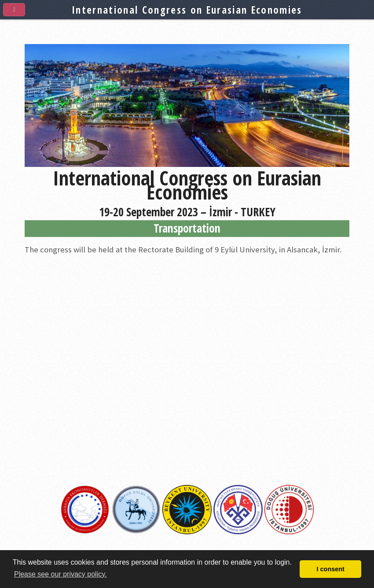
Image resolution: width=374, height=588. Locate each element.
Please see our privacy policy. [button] (60, 574)
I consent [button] (331, 569)
